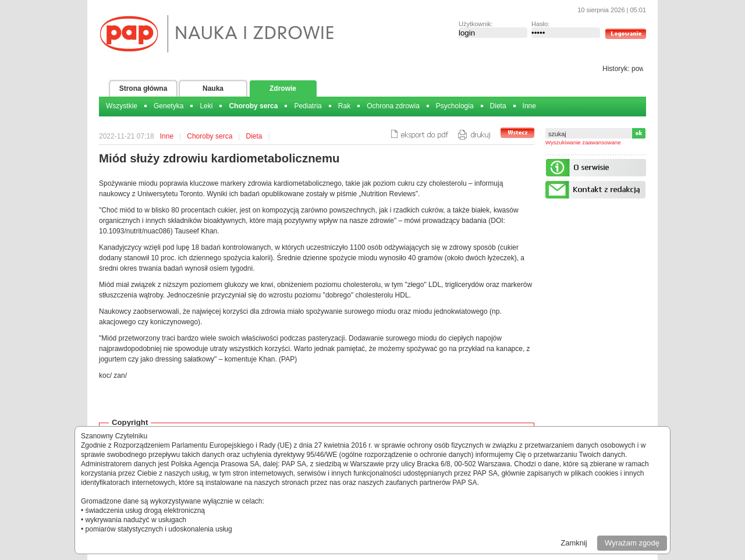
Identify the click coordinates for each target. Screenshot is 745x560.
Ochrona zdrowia (393, 106)
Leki (206, 106)
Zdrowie (283, 88)
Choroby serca (253, 106)
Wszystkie (122, 106)
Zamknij (574, 543)
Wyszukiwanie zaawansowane (583, 142)
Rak (344, 106)
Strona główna (143, 88)
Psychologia (455, 106)
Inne (529, 106)
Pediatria (308, 106)
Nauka (213, 88)
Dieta (498, 106)
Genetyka (168, 106)
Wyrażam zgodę (632, 543)
